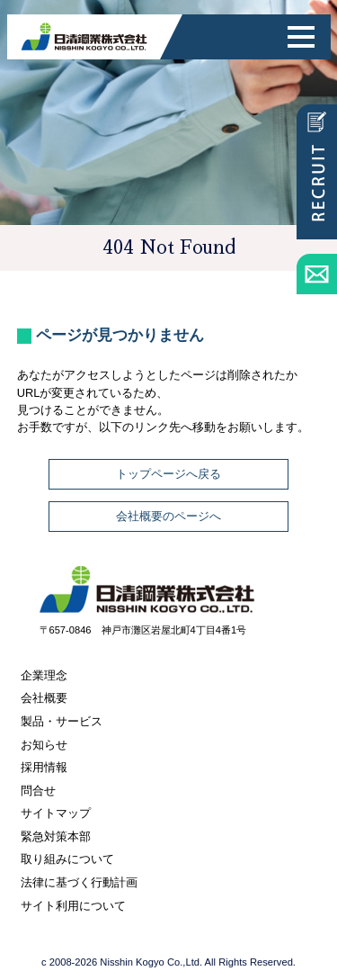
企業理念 (44, 675)
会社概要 (44, 698)
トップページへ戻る (168, 474)
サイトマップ (56, 813)
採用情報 (44, 767)
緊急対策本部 (56, 836)
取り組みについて (67, 859)
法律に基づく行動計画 (79, 882)
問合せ (38, 791)
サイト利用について (73, 906)
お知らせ (44, 745)
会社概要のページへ (168, 516)
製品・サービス (62, 721)
